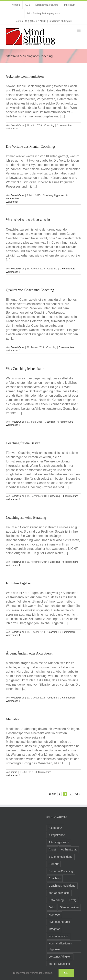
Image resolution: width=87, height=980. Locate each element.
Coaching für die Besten (23, 443)
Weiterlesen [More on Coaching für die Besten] (12, 499)
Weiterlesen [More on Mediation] (12, 775)
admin (14, 772)
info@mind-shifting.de (60, 21)
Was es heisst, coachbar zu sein (28, 220)
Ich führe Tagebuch (20, 583)
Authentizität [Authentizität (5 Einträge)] (69, 849)
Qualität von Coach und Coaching (30, 290)
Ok (66, 973)
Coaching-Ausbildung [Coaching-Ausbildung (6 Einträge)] (62, 886)
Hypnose (59, 195)
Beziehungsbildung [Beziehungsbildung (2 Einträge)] (61, 857)
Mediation (13, 719)
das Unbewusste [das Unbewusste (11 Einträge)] (59, 893)
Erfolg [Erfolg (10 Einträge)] (73, 900)
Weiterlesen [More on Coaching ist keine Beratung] (12, 565)
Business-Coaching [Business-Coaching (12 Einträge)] (61, 871)
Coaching (49, 125)
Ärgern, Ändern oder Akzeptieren (30, 653)
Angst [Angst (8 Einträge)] (52, 849)
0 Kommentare (65, 125)
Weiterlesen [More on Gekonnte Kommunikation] (12, 129)
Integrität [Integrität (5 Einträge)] (54, 929)
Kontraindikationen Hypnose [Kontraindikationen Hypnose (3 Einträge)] (60, 946)
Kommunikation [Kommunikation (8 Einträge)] (58, 936)
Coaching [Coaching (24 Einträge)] (55, 878)
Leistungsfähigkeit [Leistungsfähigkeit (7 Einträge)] (60, 957)
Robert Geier (17, 125)
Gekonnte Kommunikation (25, 76)
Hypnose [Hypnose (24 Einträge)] (54, 915)
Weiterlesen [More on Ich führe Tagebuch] (12, 635)
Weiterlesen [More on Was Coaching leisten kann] (12, 425)
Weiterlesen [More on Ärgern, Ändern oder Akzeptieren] (12, 701)
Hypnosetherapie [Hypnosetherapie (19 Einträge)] (59, 922)
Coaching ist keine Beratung (26, 518)
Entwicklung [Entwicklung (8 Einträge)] (56, 900)
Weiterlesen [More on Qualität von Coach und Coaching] (12, 351)
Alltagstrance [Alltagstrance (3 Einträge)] (57, 835)
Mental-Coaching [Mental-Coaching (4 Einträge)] (59, 964)
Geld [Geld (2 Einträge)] (52, 907)
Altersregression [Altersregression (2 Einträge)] (59, 842)
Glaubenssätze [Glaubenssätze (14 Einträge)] (69, 907)
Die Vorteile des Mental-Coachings (31, 147)
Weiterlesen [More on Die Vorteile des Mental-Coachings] (12, 202)
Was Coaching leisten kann (25, 369)
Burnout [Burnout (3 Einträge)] (54, 864)
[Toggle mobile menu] (79, 30)
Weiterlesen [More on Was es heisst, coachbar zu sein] (12, 272)
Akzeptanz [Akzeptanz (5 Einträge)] (55, 828)
